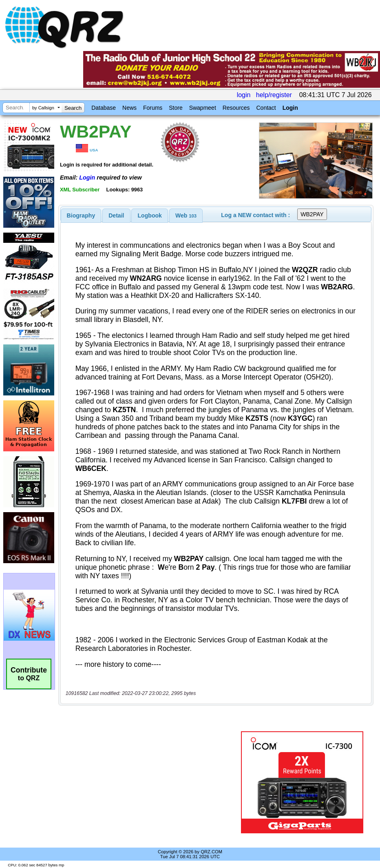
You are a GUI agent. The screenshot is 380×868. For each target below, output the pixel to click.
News (129, 108)
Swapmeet (203, 108)
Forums (153, 108)
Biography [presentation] (81, 215)
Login (290, 108)
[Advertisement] (151, 782)
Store (176, 108)
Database (104, 108)
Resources (236, 108)
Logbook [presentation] (150, 215)
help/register (274, 95)
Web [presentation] (186, 215)
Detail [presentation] (116, 215)
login (244, 95)
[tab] (81, 215)
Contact (266, 108)
